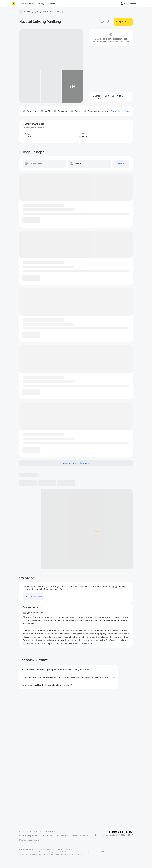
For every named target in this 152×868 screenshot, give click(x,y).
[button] (21, 12)
